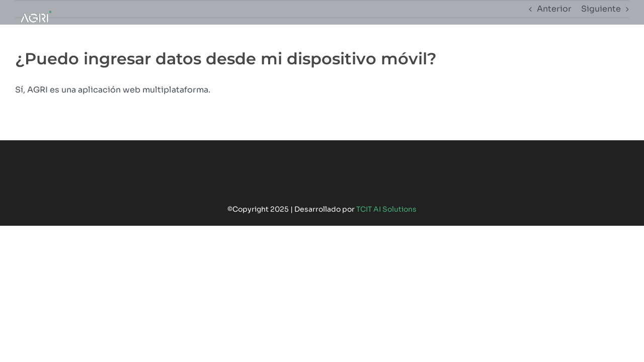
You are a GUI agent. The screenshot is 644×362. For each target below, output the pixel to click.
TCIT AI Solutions (386, 209)
